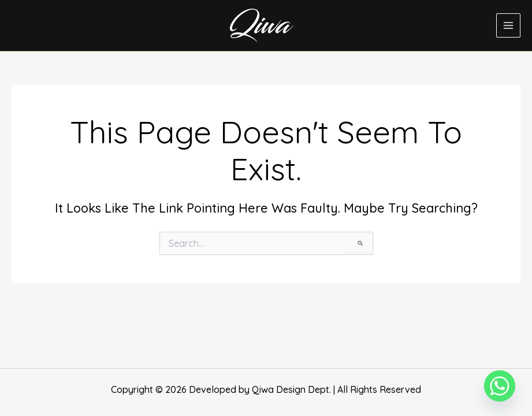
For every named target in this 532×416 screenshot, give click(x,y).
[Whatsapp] (500, 386)
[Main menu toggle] (508, 25)
